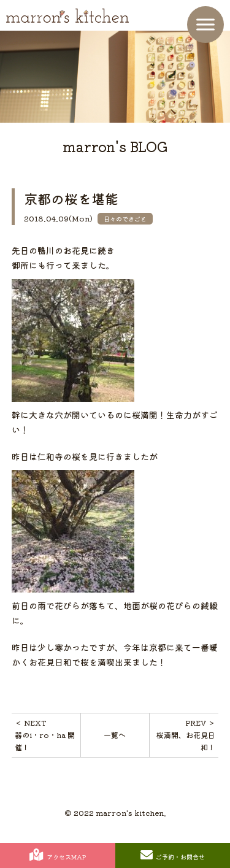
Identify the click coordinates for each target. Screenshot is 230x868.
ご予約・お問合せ (173, 855)
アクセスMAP (58, 855)
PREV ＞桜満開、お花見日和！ (186, 735)
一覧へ (115, 735)
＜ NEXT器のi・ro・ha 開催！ (45, 735)
